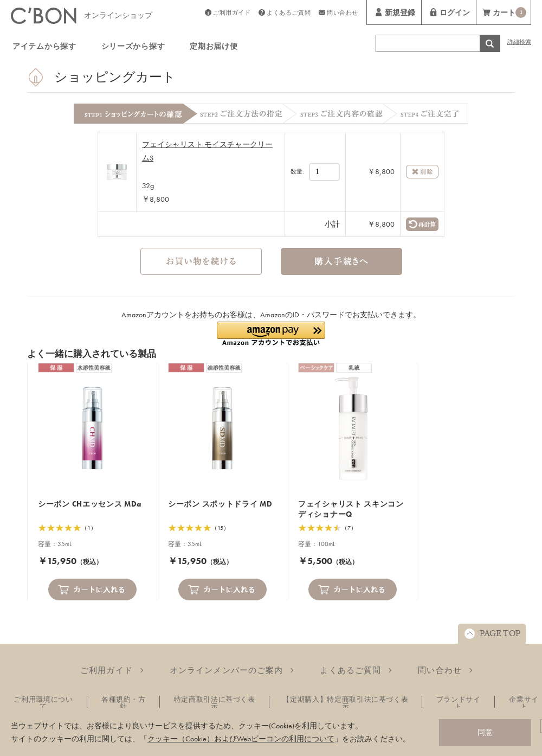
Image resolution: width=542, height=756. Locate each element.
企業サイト (524, 703)
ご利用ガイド (232, 14)
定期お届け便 (214, 48)
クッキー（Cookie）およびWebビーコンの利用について (241, 739)
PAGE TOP (500, 635)
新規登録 (400, 14)
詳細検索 (519, 43)
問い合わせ (343, 14)
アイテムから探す (44, 48)
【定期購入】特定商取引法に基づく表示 (345, 703)
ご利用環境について (43, 703)
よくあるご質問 (289, 14)
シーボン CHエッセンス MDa (90, 504)
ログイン (455, 14)
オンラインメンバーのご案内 (227, 670)
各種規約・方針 (124, 703)
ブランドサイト (459, 703)
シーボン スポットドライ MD (220, 504)
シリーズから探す (133, 48)
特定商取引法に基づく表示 (215, 703)
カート (509, 14)
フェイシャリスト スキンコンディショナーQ (351, 509)
